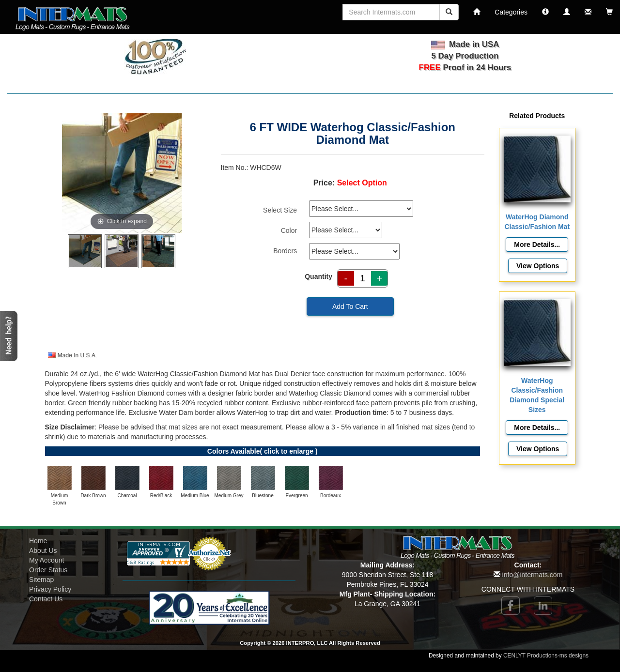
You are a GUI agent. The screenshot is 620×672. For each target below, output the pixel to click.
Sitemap (41, 580)
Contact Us (46, 599)
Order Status (48, 570)
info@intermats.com (533, 575)
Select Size (280, 210)
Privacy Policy (50, 589)
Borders (285, 251)
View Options (538, 266)
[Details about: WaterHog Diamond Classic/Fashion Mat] (537, 244)
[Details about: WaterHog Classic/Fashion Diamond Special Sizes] (537, 428)
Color (289, 230)
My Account (46, 560)
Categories (511, 12)
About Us (43, 550)
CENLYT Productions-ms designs (546, 656)
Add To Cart (350, 306)
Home (38, 541)
